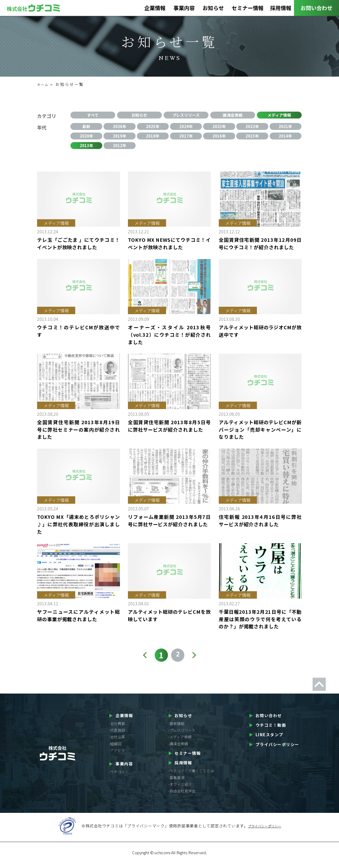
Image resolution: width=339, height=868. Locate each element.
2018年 (153, 138)
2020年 (86, 138)
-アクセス (117, 756)
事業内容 (184, 9)
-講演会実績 (178, 749)
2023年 (219, 127)
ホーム (44, 84)
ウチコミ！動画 (267, 730)
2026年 (120, 127)
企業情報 (155, 9)
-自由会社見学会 (182, 796)
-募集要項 (176, 783)
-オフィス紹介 (180, 789)
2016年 (219, 138)
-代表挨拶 (117, 735)
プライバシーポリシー (274, 749)
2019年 (120, 138)
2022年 (252, 127)
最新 (86, 127)
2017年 (186, 138)
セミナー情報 (248, 9)
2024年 (186, 127)
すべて (93, 116)
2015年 (252, 138)
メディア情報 (279, 116)
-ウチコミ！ (119, 777)
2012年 (120, 150)
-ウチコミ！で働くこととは (191, 776)
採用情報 (281, 9)
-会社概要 (117, 729)
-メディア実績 (180, 742)
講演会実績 (233, 116)
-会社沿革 (117, 742)
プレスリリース (186, 116)
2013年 (86, 150)
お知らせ (213, 9)
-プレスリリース (182, 735)
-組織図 (115, 749)
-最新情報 (176, 729)
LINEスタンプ (266, 740)
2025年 (153, 127)
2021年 (286, 127)
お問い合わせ (316, 8)
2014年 (286, 138)
